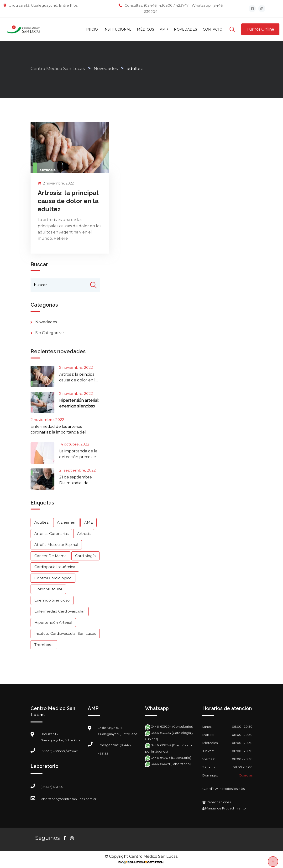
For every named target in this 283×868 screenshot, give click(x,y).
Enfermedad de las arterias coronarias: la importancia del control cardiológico (58, 432)
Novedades (186, 29)
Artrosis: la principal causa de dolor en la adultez (68, 201)
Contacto (213, 29)
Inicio (92, 29)
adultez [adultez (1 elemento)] (41, 523)
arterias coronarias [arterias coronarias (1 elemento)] (51, 534)
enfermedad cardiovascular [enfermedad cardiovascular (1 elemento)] (60, 611)
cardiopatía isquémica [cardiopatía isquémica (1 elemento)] (55, 567)
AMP (164, 29)
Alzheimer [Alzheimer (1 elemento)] (66, 523)
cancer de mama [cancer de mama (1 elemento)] (50, 556)
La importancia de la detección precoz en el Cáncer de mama (79, 457)
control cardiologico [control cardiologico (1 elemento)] (53, 578)
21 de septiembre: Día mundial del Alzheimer (76, 483)
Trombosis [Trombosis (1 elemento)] (44, 645)
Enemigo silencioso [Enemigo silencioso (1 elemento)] (52, 600)
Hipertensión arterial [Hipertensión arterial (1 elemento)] (53, 622)
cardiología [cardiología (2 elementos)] (85, 556)
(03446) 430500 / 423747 (59, 751)
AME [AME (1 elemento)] (89, 523)
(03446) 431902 (52, 787)
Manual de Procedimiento (224, 808)
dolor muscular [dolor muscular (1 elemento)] (48, 589)
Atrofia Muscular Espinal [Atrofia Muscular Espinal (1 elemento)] (56, 545)
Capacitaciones (217, 802)
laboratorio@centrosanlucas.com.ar (68, 799)
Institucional (117, 29)
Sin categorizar (50, 333)
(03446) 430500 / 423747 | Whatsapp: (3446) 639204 (184, 8)
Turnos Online (260, 29)
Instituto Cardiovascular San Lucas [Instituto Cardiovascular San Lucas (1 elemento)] (65, 634)
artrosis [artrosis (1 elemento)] (84, 534)
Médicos (146, 29)
